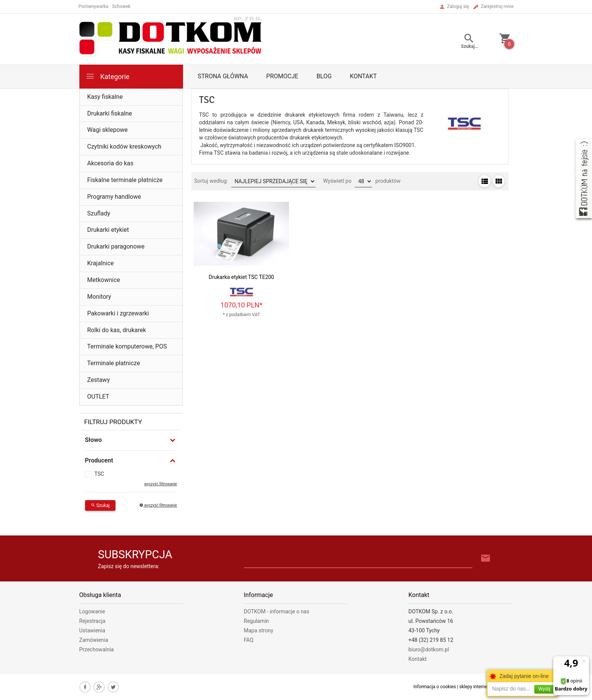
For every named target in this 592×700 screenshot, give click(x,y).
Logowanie (92, 611)
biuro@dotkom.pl (429, 649)
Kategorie (107, 76)
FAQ (249, 640)
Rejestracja (92, 621)
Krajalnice (101, 263)
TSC (99, 474)
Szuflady (99, 213)
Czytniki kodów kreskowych (124, 146)
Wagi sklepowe (108, 130)
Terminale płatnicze (114, 363)
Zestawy (99, 380)
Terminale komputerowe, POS (127, 346)
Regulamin (256, 621)
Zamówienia (94, 640)
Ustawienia (92, 630)
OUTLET (98, 397)
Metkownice (104, 280)
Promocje (282, 76)
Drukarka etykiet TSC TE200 (242, 277)
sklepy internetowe (478, 687)
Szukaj (100, 505)
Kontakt (363, 76)
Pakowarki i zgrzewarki (118, 313)
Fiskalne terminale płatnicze (125, 180)
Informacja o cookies (435, 687)
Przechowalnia (97, 649)
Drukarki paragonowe (116, 246)
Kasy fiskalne (105, 97)
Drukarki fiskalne (110, 113)
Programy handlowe (114, 197)
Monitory (99, 297)
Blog (324, 76)
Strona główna (223, 76)
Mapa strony (259, 630)
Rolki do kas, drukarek (117, 330)
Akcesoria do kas (111, 163)
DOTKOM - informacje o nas (276, 611)
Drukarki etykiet (108, 230)
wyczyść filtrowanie (161, 484)
